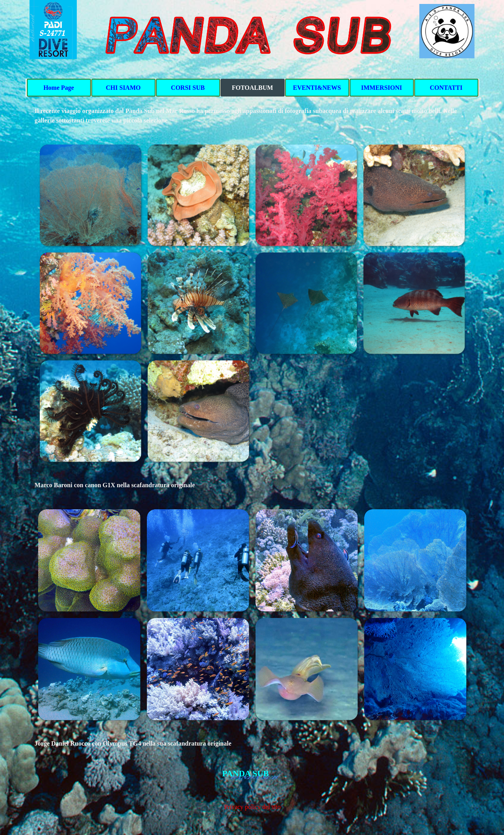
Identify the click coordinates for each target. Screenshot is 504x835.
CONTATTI (446, 88)
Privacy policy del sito (252, 807)
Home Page (59, 88)
